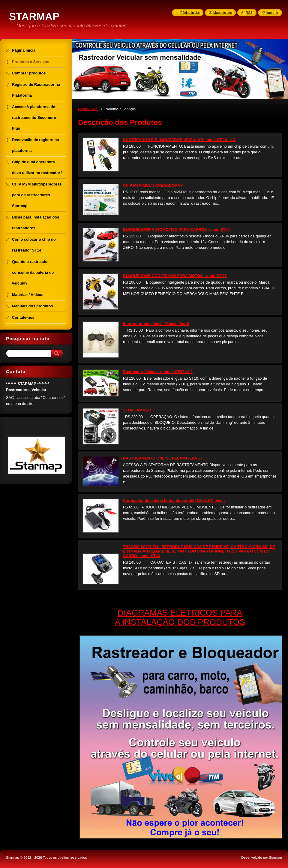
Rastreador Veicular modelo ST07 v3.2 (158, 372)
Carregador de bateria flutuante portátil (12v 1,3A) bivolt (174, 500)
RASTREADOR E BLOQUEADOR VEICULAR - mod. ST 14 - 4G (179, 140)
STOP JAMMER (137, 410)
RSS (249, 13)
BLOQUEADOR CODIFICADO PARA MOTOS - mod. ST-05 (175, 276)
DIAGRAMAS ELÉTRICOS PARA (180, 613)
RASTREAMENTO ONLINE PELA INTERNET (163, 458)
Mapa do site (223, 13)
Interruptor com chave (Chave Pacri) (156, 324)
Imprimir (272, 13)
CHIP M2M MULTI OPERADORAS (153, 185)
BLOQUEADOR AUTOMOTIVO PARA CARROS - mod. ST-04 (177, 229)
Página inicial (88, 109)
